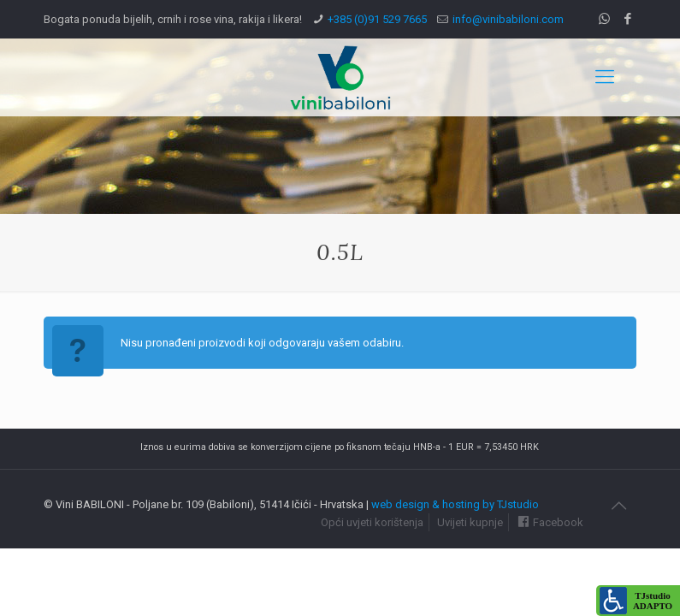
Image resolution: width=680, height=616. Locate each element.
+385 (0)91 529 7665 (377, 19)
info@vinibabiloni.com (508, 19)
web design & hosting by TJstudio (455, 504)
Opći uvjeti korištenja (372, 522)
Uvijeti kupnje (470, 522)
